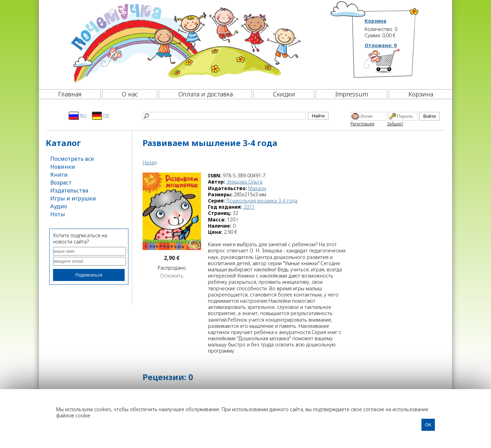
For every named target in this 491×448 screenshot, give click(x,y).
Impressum (352, 94)
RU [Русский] (77, 116)
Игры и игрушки (73, 198)
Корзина (375, 21)
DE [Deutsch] (101, 116)
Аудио (59, 206)
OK (428, 425)
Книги (59, 175)
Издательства (69, 190)
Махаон (257, 188)
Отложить (172, 276)
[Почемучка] (185, 43)
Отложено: (381, 45)
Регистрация (362, 124)
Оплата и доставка (206, 94)
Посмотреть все (72, 159)
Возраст (61, 183)
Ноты (58, 214)
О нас (130, 94)
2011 (249, 207)
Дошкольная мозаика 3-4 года (262, 201)
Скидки (284, 94)
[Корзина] (392, 64)
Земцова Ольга (244, 182)
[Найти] (224, 116)
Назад (150, 162)
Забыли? (395, 124)
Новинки (63, 167)
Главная (70, 94)
